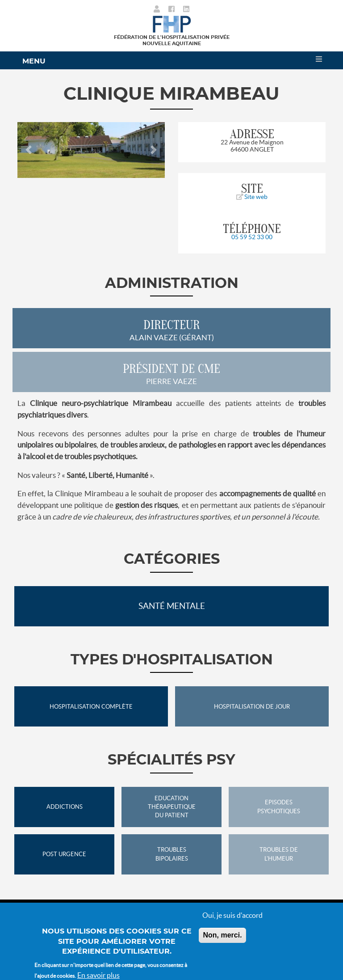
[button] (29, 150)
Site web (252, 197)
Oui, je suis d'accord (232, 921)
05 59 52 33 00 (252, 237)
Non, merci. (222, 941)
